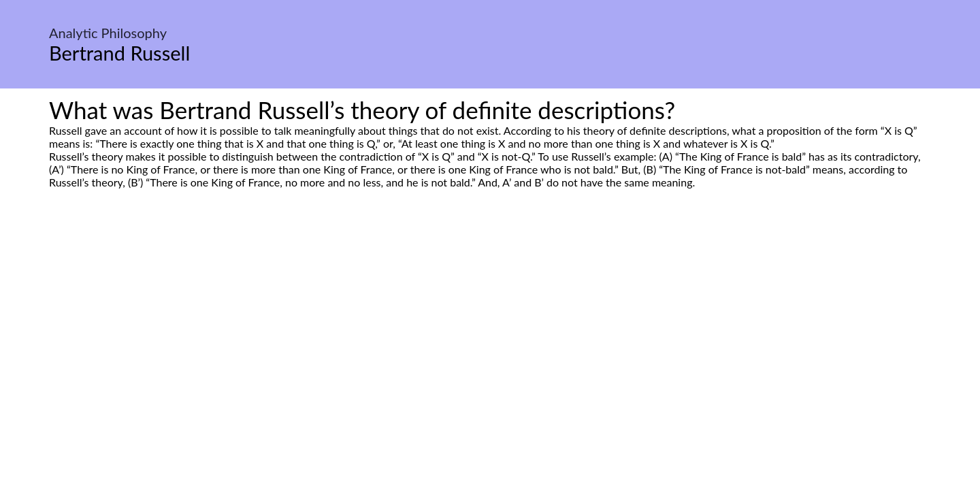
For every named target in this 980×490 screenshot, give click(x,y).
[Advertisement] (490, 316)
